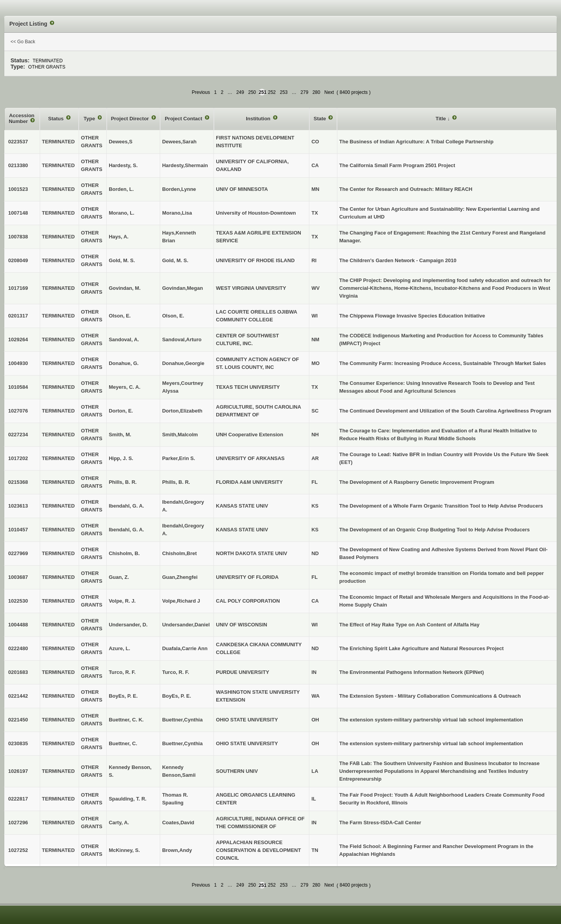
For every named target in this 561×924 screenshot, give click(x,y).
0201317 (18, 316)
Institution (259, 119)
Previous (201, 92)
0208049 (18, 260)
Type (90, 119)
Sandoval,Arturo (182, 339)
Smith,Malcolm (180, 435)
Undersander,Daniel (186, 625)
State (320, 119)
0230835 (18, 743)
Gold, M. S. (175, 260)
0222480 (18, 648)
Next (329, 92)
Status (57, 119)
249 (240, 92)
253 (284, 92)
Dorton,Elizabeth (182, 411)
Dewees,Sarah (179, 142)
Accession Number (21, 119)
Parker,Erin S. (179, 458)
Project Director (131, 119)
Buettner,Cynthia (182, 720)
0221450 (18, 720)
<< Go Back (23, 42)
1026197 (18, 771)
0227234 (18, 435)
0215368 (18, 482)
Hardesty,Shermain (185, 165)
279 (304, 92)
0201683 (18, 672)
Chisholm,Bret (179, 553)
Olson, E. (173, 316)
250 (252, 92)
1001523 (18, 189)
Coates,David (178, 823)
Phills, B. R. (176, 482)
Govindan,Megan (183, 288)
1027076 (18, 411)
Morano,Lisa (177, 213)
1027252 (18, 850)
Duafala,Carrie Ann (185, 648)
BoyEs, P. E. (176, 696)
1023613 (18, 506)
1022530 (18, 601)
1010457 (18, 530)
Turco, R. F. (176, 672)
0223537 (18, 142)
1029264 (18, 339)
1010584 (18, 387)
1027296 (18, 823)
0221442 (18, 696)
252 (272, 92)
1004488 (18, 625)
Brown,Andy (177, 850)
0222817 (18, 799)
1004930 (18, 363)
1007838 (18, 237)
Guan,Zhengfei (180, 577)
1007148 (18, 213)
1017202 (18, 458)
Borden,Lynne (179, 189)
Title (441, 119)
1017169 (18, 288)
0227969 (18, 553)
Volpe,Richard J (181, 601)
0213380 (18, 165)
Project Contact (184, 119)
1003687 (18, 577)
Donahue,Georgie (183, 363)
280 (316, 92)
